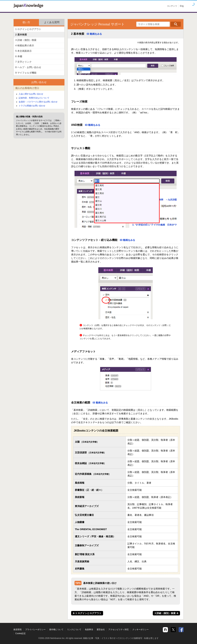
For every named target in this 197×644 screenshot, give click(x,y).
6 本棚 (19, 56)
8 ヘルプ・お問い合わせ (28, 67)
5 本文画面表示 (23, 51)
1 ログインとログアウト (87, 613)
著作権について (56, 630)
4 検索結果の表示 (25, 45)
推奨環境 (18, 630)
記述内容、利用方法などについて (34, 98)
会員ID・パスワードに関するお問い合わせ (38, 102)
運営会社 (101, 630)
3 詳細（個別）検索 (166, 613)
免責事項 (89, 630)
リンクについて (74, 630)
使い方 (26, 22)
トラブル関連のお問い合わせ (32, 106)
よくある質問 (52, 22)
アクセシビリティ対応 (119, 630)
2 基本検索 (21, 35)
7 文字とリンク (23, 62)
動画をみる (96, 34)
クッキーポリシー (141, 630)
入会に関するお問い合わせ (31, 94)
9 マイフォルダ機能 (26, 73)
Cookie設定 (20, 633)
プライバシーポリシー (35, 630)
